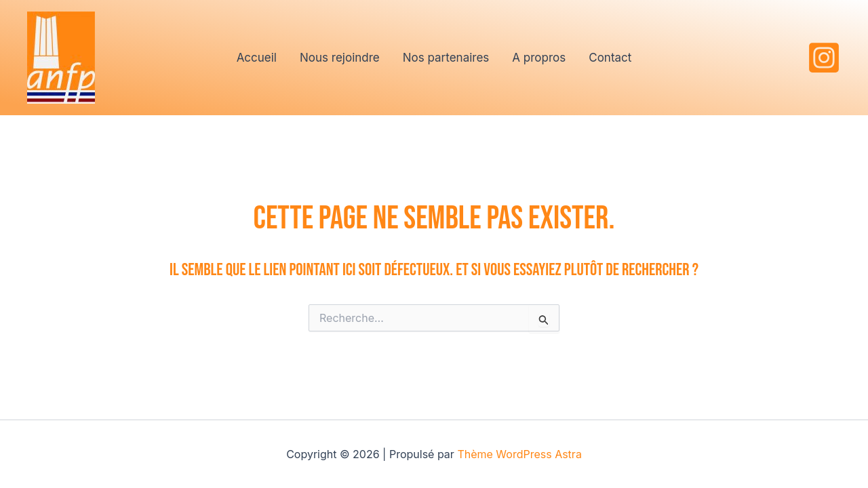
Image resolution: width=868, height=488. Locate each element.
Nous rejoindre (340, 58)
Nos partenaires (446, 58)
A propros (539, 58)
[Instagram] (824, 58)
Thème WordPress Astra (519, 454)
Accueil (257, 58)
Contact (610, 58)
